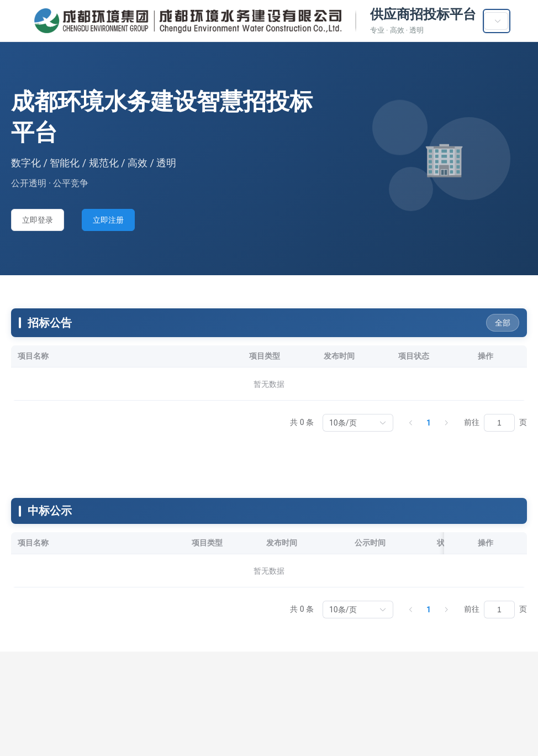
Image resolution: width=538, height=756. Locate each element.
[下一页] (446, 423)
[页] (499, 423)
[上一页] (411, 423)
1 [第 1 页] (429, 423)
